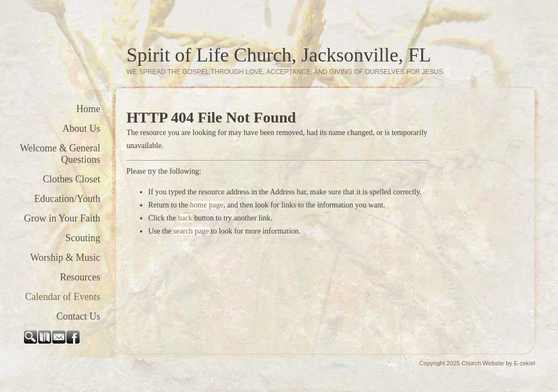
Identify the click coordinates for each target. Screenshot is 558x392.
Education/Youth (67, 199)
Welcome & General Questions (60, 154)
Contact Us (79, 316)
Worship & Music (65, 258)
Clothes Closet (71, 179)
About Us (81, 128)
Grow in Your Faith (62, 218)
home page (207, 205)
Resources (80, 277)
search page (191, 231)
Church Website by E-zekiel (498, 363)
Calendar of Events (63, 297)
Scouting (83, 238)
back (185, 218)
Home (88, 109)
